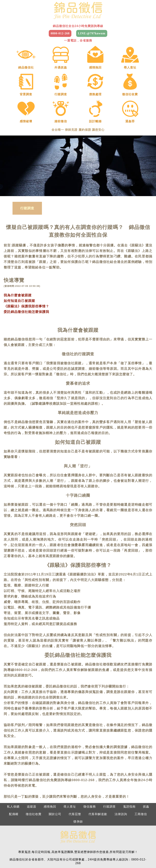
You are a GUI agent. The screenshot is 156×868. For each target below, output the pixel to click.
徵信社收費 (34, 768)
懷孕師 (78, 776)
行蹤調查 (27, 162)
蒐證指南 (129, 761)
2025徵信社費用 (136, 857)
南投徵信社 (126, 849)
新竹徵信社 (49, 849)
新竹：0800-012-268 (61, 841)
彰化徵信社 (107, 849)
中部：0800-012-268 (61, 834)
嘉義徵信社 (16, 857)
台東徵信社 (94, 857)
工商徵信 (141, 768)
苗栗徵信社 (68, 849)
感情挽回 (50, 761)
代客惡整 (75, 768)
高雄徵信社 (55, 857)
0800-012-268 (60, 33)
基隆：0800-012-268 (28, 841)
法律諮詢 (121, 768)
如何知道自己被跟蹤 (19, 255)
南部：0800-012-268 (95, 834)
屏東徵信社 (74, 857)
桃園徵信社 (30, 849)
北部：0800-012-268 (28, 834)
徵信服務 (90, 761)
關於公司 (55, 768)
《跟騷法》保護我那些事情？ (26, 260)
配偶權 (14, 768)
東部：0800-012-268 (128, 834)
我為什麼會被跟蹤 (18, 249)
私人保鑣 (13, 761)
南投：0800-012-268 (95, 841)
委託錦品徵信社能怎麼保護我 (26, 266)
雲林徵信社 (146, 849)
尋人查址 (70, 761)
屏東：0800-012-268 (128, 841)
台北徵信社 (10, 849)
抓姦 (146, 761)
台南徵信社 (36, 857)
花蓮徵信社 (113, 857)
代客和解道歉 (98, 768)
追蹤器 (32, 761)
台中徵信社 (88, 849)
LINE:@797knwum (92, 33)
